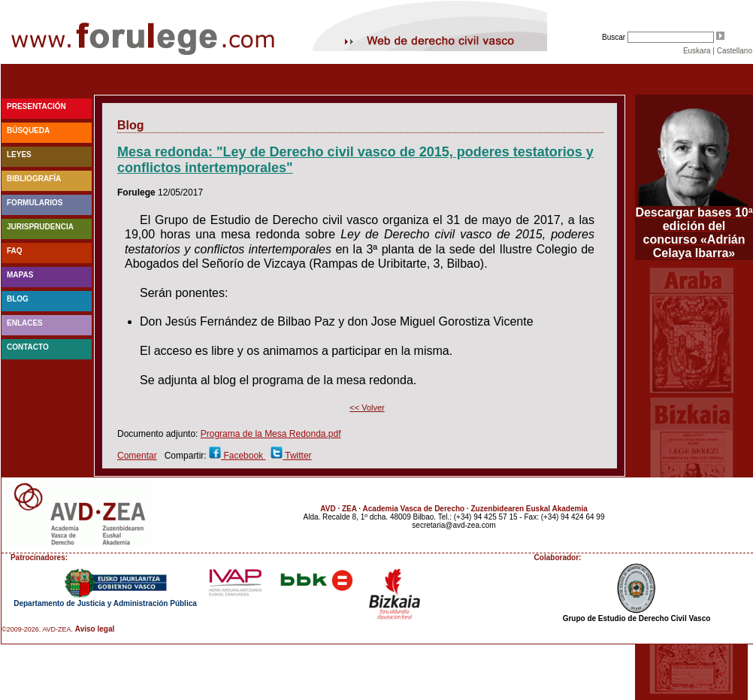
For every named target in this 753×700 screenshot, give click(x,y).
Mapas (20, 275)
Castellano (735, 51)
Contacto (28, 347)
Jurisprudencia (40, 227)
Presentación (36, 106)
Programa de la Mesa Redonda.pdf (271, 434)
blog (18, 299)
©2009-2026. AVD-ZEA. (37, 629)
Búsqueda (28, 130)
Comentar (137, 456)
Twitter (297, 456)
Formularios (35, 203)
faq (15, 251)
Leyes (19, 155)
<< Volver (367, 408)
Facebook (243, 456)
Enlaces (25, 323)
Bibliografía (34, 179)
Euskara (697, 51)
